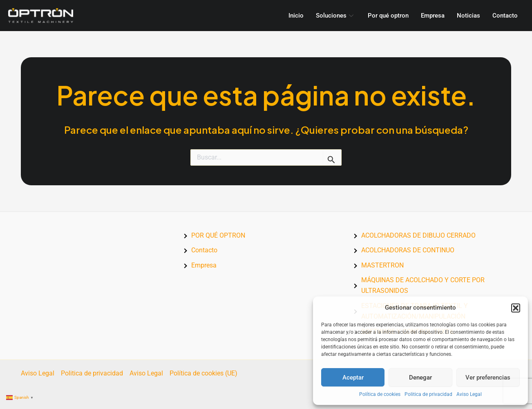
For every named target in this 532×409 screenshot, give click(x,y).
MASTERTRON (382, 265)
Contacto (505, 16)
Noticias (468, 16)
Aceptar (353, 378)
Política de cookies (380, 394)
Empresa (433, 16)
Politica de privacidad (428, 394)
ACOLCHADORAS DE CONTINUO (408, 250)
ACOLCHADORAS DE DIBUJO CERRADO (418, 235)
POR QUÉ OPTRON (218, 235)
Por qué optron (388, 16)
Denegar (420, 378)
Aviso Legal (469, 394)
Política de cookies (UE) (203, 373)
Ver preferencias (488, 378)
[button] (516, 308)
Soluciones (336, 16)
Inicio (296, 16)
